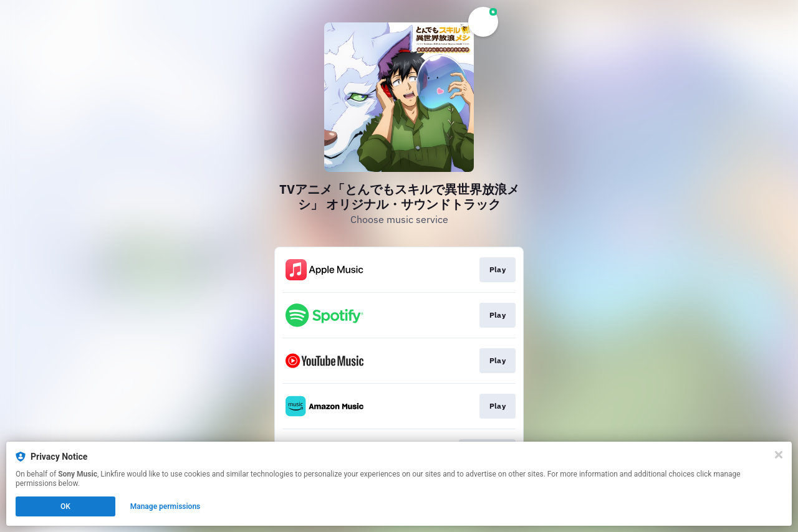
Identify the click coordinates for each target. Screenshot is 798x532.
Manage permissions (166, 506)
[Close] (779, 455)
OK (65, 506)
